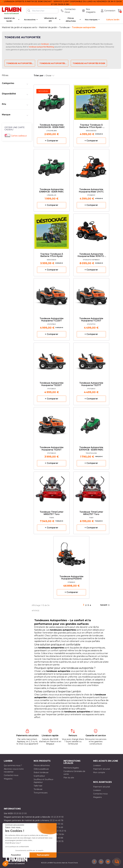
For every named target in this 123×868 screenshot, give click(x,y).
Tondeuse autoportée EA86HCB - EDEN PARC (52, 191)
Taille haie (38, 786)
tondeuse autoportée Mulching (41, 47)
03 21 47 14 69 (57, 827)
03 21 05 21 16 (60, 831)
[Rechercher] (42, 11)
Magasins (8, 779)
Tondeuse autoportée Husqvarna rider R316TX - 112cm (91, 255)
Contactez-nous (11, 775)
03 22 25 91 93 (57, 817)
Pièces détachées (42, 765)
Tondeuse (38, 789)
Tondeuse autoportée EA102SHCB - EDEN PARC (52, 126)
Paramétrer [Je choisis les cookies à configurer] (16, 855)
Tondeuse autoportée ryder (89, 63)
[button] (5, 864)
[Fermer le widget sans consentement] (15, 825)
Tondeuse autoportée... (20, 63)
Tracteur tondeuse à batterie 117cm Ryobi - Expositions (91, 126)
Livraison (97, 765)
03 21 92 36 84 (58, 834)
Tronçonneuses (41, 793)
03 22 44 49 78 (56, 820)
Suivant (105, 605)
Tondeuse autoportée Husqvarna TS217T (91, 384)
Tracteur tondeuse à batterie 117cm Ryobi (52, 255)
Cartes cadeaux (19, 136)
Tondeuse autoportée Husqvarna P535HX (71, 578)
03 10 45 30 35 (57, 841)
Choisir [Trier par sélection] (50, 76)
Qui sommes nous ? (13, 765)
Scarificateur (39, 776)
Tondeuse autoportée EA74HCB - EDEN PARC (91, 449)
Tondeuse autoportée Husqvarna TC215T (91, 320)
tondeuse (45, 44)
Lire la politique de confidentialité (17, 847)
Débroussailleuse (41, 769)
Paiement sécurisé (102, 769)
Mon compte (99, 772)
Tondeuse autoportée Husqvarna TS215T (52, 449)
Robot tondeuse (41, 772)
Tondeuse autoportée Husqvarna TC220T (52, 320)
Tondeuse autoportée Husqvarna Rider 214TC (91, 191)
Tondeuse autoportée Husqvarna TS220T (52, 384)
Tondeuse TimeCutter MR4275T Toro (91, 513)
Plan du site (69, 778)
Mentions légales (71, 768)
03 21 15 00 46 (57, 824)
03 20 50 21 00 (20, 813)
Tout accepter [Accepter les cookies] (43, 855)
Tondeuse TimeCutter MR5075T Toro (52, 513)
